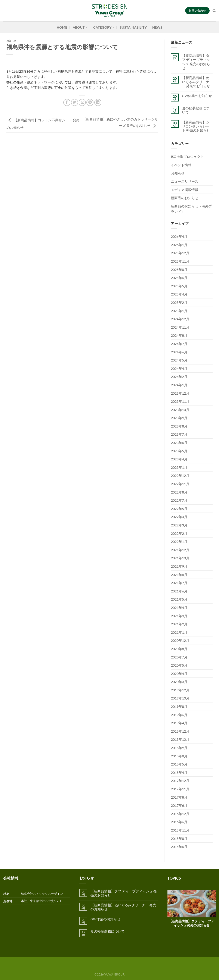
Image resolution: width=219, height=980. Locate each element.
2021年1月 (179, 632)
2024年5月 (179, 360)
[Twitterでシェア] (75, 102)
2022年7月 (179, 500)
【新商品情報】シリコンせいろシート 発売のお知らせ (196, 126)
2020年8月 (179, 649)
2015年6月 (179, 847)
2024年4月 (179, 368)
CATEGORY (104, 27)
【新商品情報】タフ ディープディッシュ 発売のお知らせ (196, 62)
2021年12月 (180, 550)
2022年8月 (179, 492)
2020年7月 (179, 657)
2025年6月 (179, 278)
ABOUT (80, 27)
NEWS (157, 27)
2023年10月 (180, 410)
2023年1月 (179, 467)
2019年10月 (180, 698)
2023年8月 (179, 426)
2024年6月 (179, 352)
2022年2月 (179, 533)
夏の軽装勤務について (196, 110)
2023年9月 (179, 418)
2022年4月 (179, 517)
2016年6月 (179, 822)
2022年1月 (179, 541)
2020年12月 (180, 640)
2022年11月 (180, 484)
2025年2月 (179, 302)
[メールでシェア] (82, 102)
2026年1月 (179, 245)
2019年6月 (179, 715)
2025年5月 (179, 286)
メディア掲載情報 (185, 190)
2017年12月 (180, 781)
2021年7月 (179, 583)
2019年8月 (179, 706)
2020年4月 (179, 674)
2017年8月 (179, 797)
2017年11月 (180, 789)
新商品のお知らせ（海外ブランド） (191, 209)
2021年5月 (179, 599)
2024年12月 (180, 319)
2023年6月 (179, 443)
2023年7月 (179, 434)
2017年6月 (179, 805)
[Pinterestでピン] (90, 102)
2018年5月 (179, 764)
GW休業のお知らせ (197, 96)
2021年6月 (179, 591)
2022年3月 (179, 525)
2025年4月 (179, 294)
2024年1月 (179, 385)
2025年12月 (180, 253)
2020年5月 (179, 665)
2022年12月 (180, 475)
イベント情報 (181, 165)
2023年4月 (179, 459)
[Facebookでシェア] (67, 102)
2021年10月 (180, 558)
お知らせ (11, 41)
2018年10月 (180, 739)
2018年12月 (180, 731)
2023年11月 (180, 401)
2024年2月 (179, 377)
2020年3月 (179, 682)
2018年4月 (179, 772)
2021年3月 (179, 616)
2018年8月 (179, 756)
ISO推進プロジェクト (187, 156)
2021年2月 (179, 624)
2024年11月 (180, 327)
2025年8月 (179, 270)
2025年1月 (179, 311)
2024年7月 (179, 344)
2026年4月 (179, 236)
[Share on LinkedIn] (98, 102)
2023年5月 (179, 451)
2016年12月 (180, 814)
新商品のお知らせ (185, 198)
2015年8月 (179, 838)
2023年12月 (180, 393)
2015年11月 (180, 830)
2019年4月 (179, 723)
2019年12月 (180, 690)
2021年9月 (179, 566)
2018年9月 (179, 748)
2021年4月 (179, 608)
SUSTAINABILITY (133, 27)
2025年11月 (180, 261)
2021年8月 (179, 575)
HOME (62, 27)
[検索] (214, 11)
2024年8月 (179, 335)
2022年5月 (179, 509)
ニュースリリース (185, 181)
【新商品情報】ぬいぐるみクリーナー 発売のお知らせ (196, 82)
